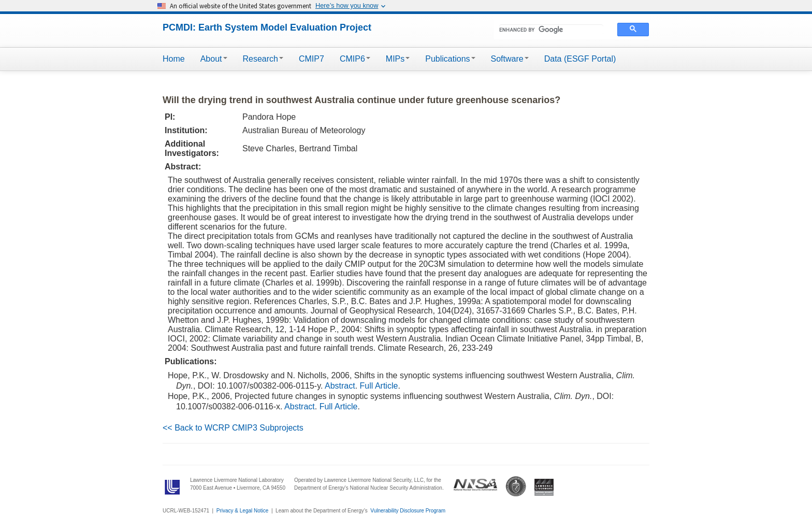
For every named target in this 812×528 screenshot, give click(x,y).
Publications (450, 59)
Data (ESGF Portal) (580, 59)
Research (263, 59)
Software (510, 59)
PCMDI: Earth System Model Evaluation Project (267, 27)
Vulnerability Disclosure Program (408, 511)
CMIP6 (355, 59)
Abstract (340, 386)
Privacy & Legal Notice (243, 511)
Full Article (379, 386)
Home (174, 59)
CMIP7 (311, 59)
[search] (551, 30)
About (214, 59)
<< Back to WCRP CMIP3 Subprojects (233, 428)
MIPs (398, 59)
